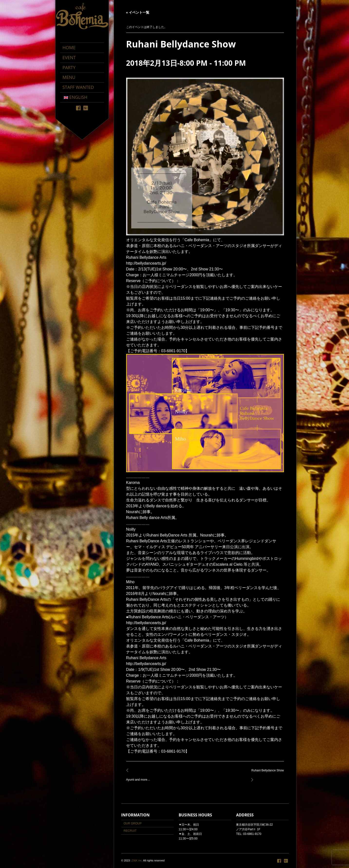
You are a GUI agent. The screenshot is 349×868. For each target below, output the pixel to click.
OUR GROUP (133, 823)
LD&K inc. (137, 860)
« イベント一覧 (138, 12)
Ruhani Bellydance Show (266, 773)
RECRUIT (130, 831)
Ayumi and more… (140, 777)
